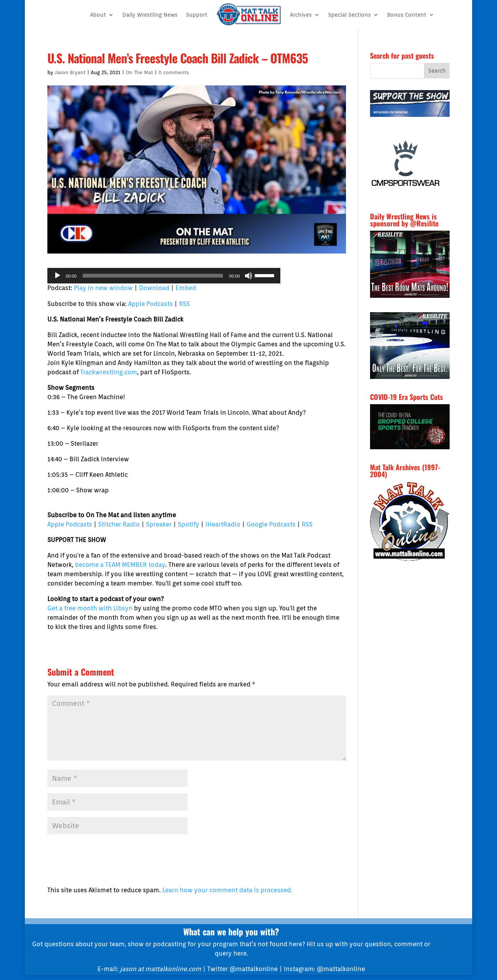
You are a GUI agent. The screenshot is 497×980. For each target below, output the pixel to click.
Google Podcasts (271, 524)
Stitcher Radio (119, 524)
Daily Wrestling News (150, 15)
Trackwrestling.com (109, 372)
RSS (184, 304)
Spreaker (159, 524)
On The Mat (139, 72)
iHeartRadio (223, 524)
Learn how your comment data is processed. (227, 890)
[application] (164, 276)
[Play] (57, 276)
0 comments (174, 72)
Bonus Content (407, 15)
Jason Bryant (70, 72)
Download (154, 288)
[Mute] (248, 276)
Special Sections (349, 15)
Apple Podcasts (150, 304)
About (98, 15)
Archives (301, 15)
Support (197, 15)
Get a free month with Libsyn (90, 608)
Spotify (189, 524)
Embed (186, 288)
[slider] (153, 276)
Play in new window (103, 288)
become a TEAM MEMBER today (120, 565)
